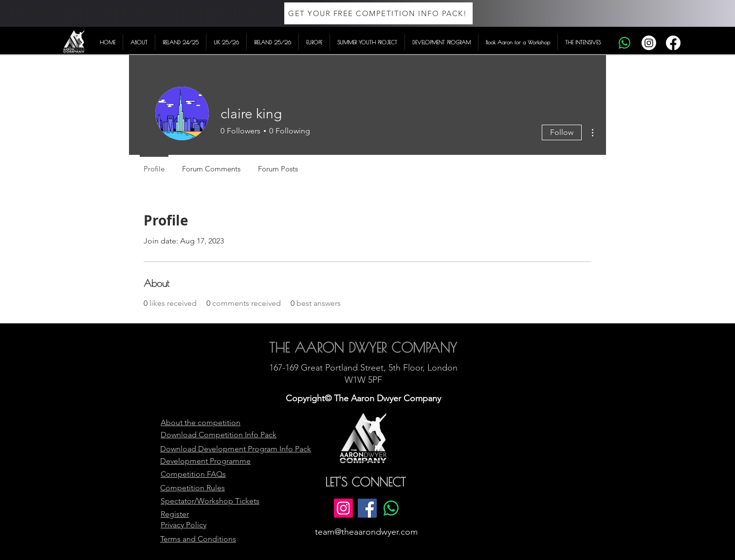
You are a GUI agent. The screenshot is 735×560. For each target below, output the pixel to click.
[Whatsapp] (625, 43)
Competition (222, 435)
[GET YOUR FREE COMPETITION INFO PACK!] (378, 13)
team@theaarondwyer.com (366, 532)
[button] (139, 42)
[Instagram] (649, 43)
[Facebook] (673, 43)
